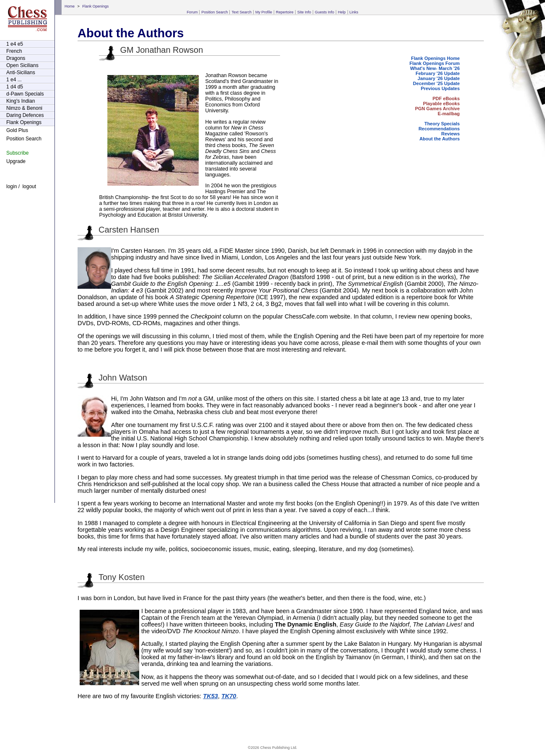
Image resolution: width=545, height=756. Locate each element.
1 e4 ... (14, 80)
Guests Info (324, 12)
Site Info (304, 12)
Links (354, 12)
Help (342, 12)
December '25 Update (436, 83)
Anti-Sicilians (21, 72)
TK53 (210, 696)
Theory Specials (442, 124)
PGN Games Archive (437, 109)
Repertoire (285, 12)
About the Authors (439, 139)
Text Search (241, 12)
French (14, 51)
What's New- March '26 (435, 68)
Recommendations (439, 129)
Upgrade (16, 161)
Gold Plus (17, 130)
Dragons (16, 58)
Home (70, 6)
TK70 (229, 696)
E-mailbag (449, 114)
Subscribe (17, 153)
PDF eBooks (446, 98)
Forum (192, 12)
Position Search (214, 12)
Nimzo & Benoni (24, 108)
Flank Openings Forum (435, 63)
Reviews (451, 134)
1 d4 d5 (15, 87)
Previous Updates (440, 88)
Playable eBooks (441, 104)
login (12, 186)
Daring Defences (25, 115)
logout (29, 186)
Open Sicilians (22, 65)
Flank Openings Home (435, 58)
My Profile (264, 12)
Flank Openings (95, 6)
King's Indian (21, 101)
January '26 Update (439, 78)
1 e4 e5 (15, 44)
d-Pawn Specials (25, 94)
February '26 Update (437, 73)
